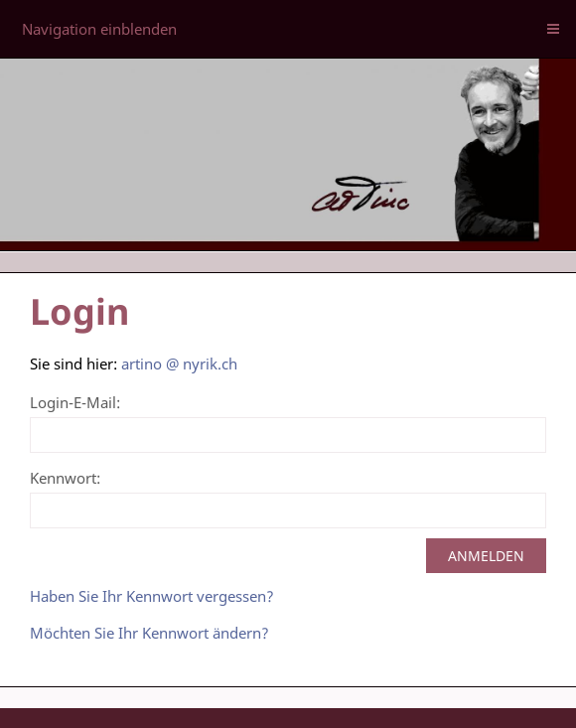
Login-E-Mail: (75, 402)
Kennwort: (65, 478)
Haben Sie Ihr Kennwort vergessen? (152, 596)
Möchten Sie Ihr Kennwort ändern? (149, 633)
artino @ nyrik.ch (179, 364)
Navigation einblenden (99, 29)
